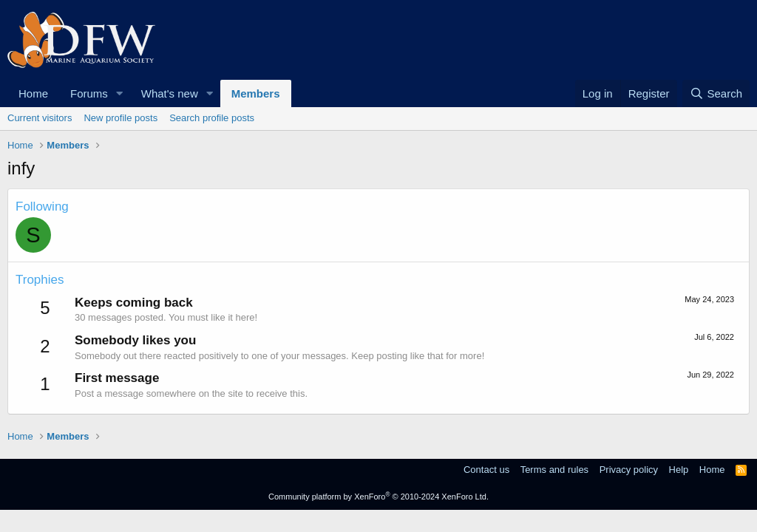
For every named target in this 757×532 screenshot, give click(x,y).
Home (33, 93)
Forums (89, 93)
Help (679, 470)
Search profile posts (212, 118)
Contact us (486, 470)
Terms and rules (554, 470)
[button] (120, 93)
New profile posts (120, 118)
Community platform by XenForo (378, 497)
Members (256, 93)
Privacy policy (629, 470)
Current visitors (40, 118)
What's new (170, 93)
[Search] (716, 93)
